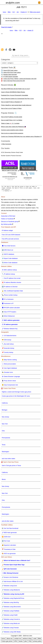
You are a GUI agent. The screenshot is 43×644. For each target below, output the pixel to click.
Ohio (3, 431)
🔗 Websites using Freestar (10, 628)
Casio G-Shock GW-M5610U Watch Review (13, 93)
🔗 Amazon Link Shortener (10, 578)
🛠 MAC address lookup (9, 270)
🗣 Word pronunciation (9, 365)
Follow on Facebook (7, 219)
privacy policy (37, 642)
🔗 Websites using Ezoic (9, 586)
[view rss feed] (2, 50)
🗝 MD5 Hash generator (9, 533)
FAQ (30, 642)
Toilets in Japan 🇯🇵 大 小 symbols (10, 124)
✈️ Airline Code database (10, 263)
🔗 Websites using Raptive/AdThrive (13, 599)
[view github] (10, 50)
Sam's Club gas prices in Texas (11, 466)
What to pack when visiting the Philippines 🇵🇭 (13, 127)
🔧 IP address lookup (8, 275)
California (5, 404)
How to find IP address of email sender (12, 117)
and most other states (8, 459)
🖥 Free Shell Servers (9, 246)
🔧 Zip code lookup (8, 345)
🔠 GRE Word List (7, 251)
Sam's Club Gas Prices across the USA (14, 81)
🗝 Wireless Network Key (10, 329)
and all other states (8, 522)
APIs (16, 642)
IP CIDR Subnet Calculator (11, 77)
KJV (14, 12)
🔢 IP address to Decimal (10, 287)
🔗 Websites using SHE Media (11, 632)
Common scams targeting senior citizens (12, 131)
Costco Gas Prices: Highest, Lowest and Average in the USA (20, 79)
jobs (26, 642)
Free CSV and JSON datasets (11, 235)
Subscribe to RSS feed (8, 217)
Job (18, 12)
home (4, 12)
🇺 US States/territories (9, 336)
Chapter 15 (24, 12)
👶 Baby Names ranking (9, 360)
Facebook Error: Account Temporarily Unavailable (15, 96)
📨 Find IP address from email (11, 279)
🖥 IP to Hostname (8, 300)
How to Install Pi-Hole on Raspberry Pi (12, 102)
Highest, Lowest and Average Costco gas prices (17, 392)
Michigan (5, 411)
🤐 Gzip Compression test (10, 386)
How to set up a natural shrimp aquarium (12, 134)
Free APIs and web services (10, 239)
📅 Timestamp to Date (9, 550)
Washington (5, 452)
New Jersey (5, 418)
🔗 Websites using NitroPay (10, 603)
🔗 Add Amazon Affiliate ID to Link (12, 582)
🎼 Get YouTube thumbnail (10, 529)
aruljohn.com (13, 3)
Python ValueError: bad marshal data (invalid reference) (16, 106)
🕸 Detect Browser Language (11, 377)
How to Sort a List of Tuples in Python (11, 109)
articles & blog (27, 639)
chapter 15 (30, 30)
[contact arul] (14, 50)
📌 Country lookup (8, 353)
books (21, 642)
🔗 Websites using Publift (10, 616)
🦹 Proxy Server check (9, 381)
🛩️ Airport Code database (10, 259)
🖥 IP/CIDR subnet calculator (11, 308)
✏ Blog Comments (6, 145)
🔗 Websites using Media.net (11, 624)
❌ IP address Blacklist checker (12, 283)
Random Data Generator (10, 75)
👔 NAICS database (8, 255)
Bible (9, 12)
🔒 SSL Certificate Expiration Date (12, 291)
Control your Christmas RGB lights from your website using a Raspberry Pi (21, 137)
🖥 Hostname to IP (8, 304)
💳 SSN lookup (7, 340)
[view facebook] (6, 50)
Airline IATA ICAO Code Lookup (12, 73)
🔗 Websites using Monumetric (11, 607)
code (35, 639)
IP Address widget (7, 231)
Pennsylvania (6, 438)
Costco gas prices (7, 642)
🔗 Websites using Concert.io (11, 620)
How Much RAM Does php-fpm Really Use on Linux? (16, 89)
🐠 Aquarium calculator (9, 546)
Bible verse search (35, 12)
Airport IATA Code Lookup (10, 71)
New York (5, 424)
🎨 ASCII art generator (9, 554)
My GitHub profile (6, 225)
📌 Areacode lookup (8, 349)
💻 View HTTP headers (9, 312)
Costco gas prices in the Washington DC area (16, 397)
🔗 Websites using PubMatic (11, 611)
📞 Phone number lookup (10, 296)
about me (10, 639)
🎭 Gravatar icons (7, 373)
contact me (18, 639)
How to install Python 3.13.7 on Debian (12, 121)
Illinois (4, 480)
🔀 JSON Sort (6, 537)
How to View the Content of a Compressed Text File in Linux (17, 99)
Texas (4, 445)
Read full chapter (7, 27)
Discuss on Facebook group (10, 222)
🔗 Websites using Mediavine (11, 590)
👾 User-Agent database (9, 369)
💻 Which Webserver (8, 317)
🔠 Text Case (6, 542)
